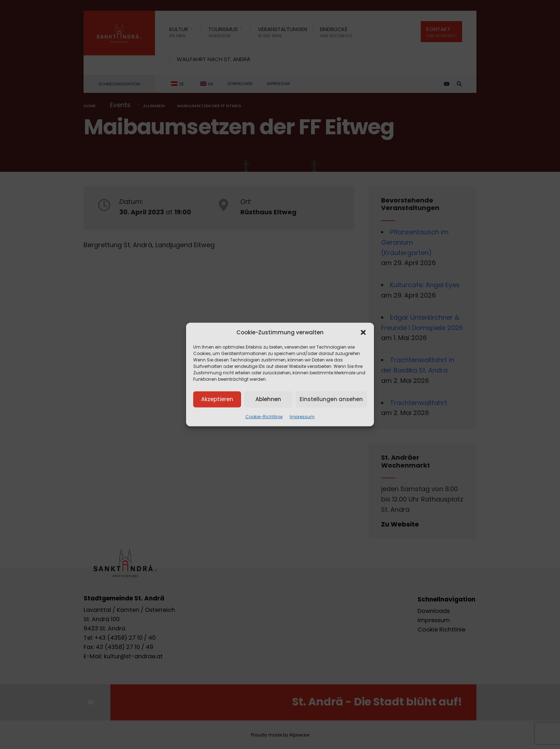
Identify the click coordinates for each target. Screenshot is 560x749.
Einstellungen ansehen (331, 399)
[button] (363, 332)
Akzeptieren (217, 399)
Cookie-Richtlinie (264, 416)
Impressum (302, 416)
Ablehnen (268, 399)
